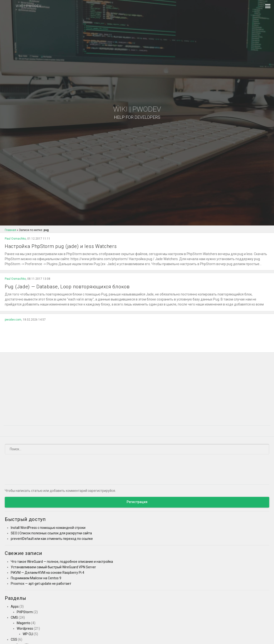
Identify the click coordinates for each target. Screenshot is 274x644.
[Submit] (263, 449)
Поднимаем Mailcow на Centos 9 (36, 578)
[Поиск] (137, 449)
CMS (14, 617)
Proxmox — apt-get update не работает (41, 584)
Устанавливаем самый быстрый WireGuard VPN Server (53, 567)
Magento (24, 623)
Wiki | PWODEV (137, 113)
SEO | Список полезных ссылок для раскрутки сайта (51, 533)
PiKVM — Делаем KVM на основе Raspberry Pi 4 (48, 573)
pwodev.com (13, 320)
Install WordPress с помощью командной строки (48, 528)
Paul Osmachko (15, 239)
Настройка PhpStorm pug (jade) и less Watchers (61, 246)
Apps (15, 606)
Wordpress (25, 628)
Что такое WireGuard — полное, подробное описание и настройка (62, 562)
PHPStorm (25, 612)
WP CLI (28, 634)
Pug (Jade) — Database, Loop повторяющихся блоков (67, 287)
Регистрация (137, 502)
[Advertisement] (137, 335)
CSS (14, 639)
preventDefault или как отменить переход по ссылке (52, 539)
